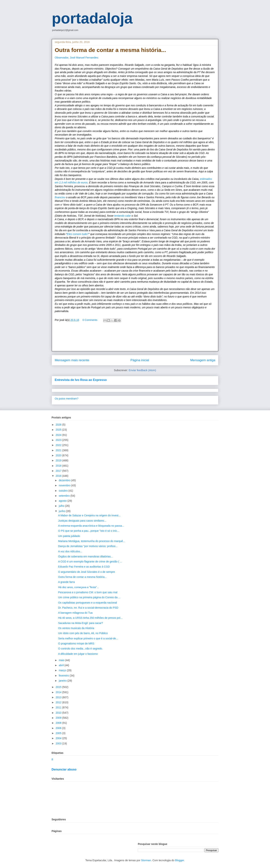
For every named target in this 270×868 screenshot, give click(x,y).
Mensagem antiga (203, 360)
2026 (59, 425)
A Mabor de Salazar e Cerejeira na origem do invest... (89, 515)
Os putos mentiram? (67, 399)
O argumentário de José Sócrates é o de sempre (87, 572)
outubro (63, 491)
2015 (59, 687)
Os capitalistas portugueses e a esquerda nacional (88, 603)
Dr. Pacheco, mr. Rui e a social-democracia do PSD (88, 608)
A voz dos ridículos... (70, 551)
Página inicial (140, 360)
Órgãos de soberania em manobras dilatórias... (85, 556)
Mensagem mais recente (72, 360)
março (63, 670)
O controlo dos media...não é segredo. (80, 649)
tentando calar (123, 216)
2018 (59, 466)
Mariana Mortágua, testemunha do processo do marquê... (92, 541)
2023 (59, 440)
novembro (65, 485)
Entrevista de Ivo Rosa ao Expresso (81, 380)
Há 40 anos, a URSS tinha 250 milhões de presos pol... (90, 618)
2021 (59, 450)
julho (62, 506)
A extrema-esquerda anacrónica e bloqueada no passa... (91, 526)
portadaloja (92, 18)
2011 (59, 707)
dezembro (65, 480)
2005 (59, 733)
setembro (64, 496)
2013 (59, 697)
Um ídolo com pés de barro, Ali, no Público (83, 633)
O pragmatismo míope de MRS (76, 643)
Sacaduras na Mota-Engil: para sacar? (81, 623)
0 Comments (90, 320)
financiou (60, 197)
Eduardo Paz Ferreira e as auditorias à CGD (84, 567)
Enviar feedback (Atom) (142, 370)
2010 (59, 713)
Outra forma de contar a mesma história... (82, 577)
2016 (59, 476)
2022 (59, 445)
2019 (59, 460)
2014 (59, 692)
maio (62, 660)
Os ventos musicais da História (76, 628)
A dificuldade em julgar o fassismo (78, 654)
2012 (59, 702)
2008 (59, 723)
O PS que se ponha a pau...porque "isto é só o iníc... (89, 531)
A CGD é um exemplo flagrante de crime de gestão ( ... (90, 562)
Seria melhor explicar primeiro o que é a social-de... (88, 638)
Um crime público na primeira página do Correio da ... (89, 597)
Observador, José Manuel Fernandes (76, 58)
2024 (59, 435)
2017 (59, 471)
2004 (59, 738)
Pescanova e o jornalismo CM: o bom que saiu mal (88, 592)
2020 (59, 455)
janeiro (63, 681)
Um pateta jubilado (69, 536)
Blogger (180, 860)
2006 (59, 728)
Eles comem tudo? (78, 234)
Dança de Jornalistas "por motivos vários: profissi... (88, 546)
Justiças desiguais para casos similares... (82, 521)
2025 (59, 430)
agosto (63, 501)
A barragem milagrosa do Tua (75, 613)
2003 (59, 743)
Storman (146, 860)
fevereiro (64, 676)
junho (62, 511)
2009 (59, 718)
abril (61, 665)
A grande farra (66, 582)
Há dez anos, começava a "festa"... (79, 587)
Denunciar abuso (64, 769)
